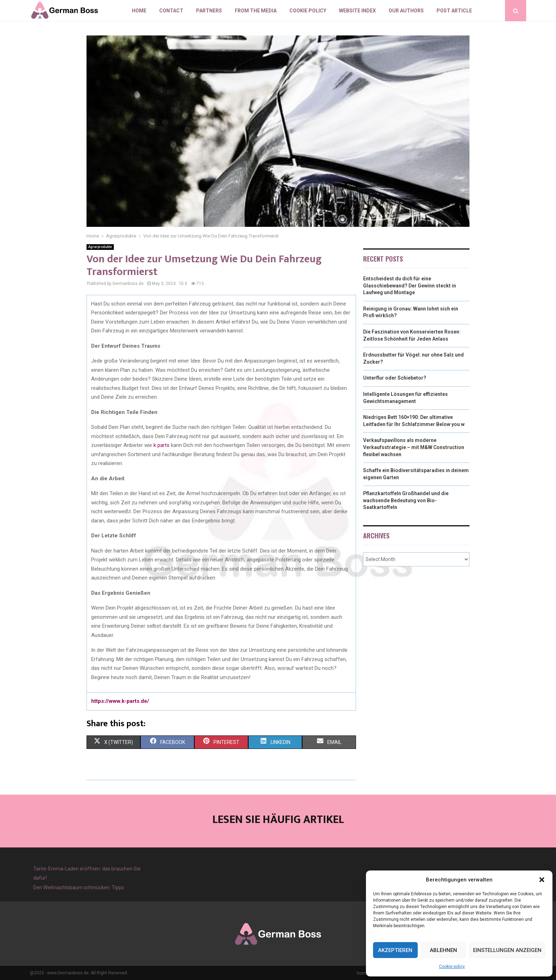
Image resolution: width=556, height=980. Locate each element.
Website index (357, 11)
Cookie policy (452, 967)
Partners (209, 11)
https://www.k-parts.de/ (120, 701)
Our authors (406, 11)
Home (139, 11)
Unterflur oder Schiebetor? (395, 378)
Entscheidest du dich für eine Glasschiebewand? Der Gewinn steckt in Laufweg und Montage (410, 285)
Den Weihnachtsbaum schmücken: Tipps (79, 887)
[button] (542, 880)
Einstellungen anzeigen (507, 950)
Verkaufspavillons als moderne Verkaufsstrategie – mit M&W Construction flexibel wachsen (414, 447)
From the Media (256, 11)
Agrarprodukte (100, 247)
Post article (454, 11)
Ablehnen (443, 950)
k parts (162, 445)
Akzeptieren (395, 950)
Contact (171, 11)
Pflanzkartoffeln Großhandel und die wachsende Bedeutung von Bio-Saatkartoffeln (406, 500)
